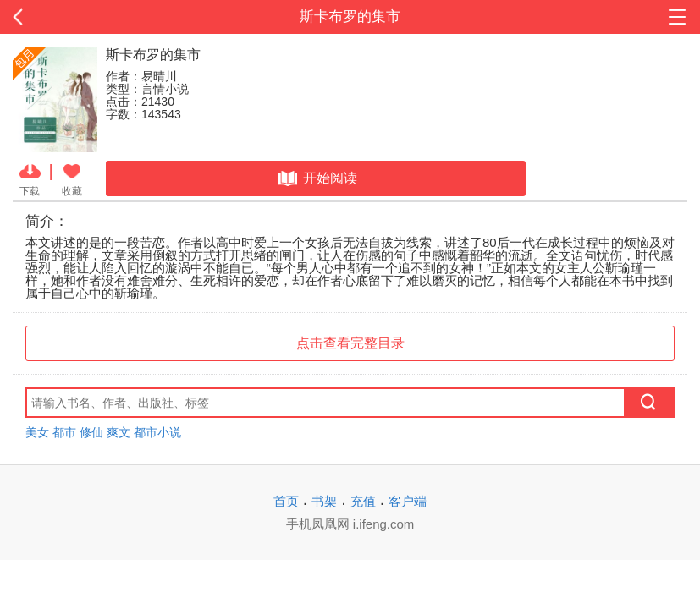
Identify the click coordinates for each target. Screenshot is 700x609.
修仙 (91, 432)
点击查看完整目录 (350, 343)
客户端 (408, 501)
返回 (70, 17)
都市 (64, 432)
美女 (37, 432)
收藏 (72, 178)
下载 (30, 178)
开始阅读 (316, 178)
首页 (286, 501)
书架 (324, 501)
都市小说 (157, 432)
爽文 (119, 432)
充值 (363, 501)
